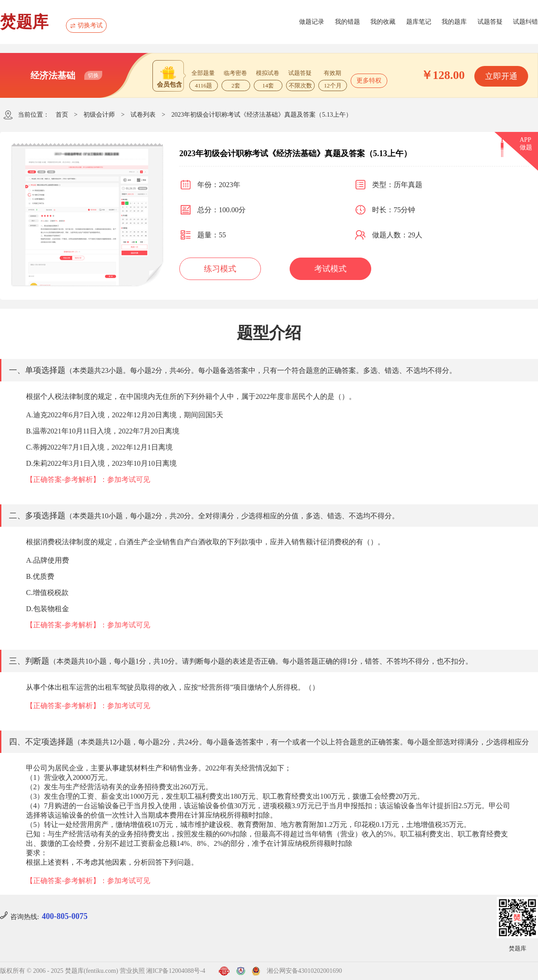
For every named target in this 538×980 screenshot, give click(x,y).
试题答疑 (490, 22)
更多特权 (369, 81)
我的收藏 (383, 22)
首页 (62, 115)
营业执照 (132, 971)
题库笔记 (419, 22)
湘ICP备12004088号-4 (176, 971)
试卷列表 (143, 115)
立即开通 (501, 76)
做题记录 (312, 22)
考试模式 (330, 269)
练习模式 (220, 269)
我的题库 (454, 22)
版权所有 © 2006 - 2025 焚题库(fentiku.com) (59, 971)
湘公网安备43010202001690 (304, 971)
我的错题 (347, 22)
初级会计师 (99, 115)
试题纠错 (525, 22)
